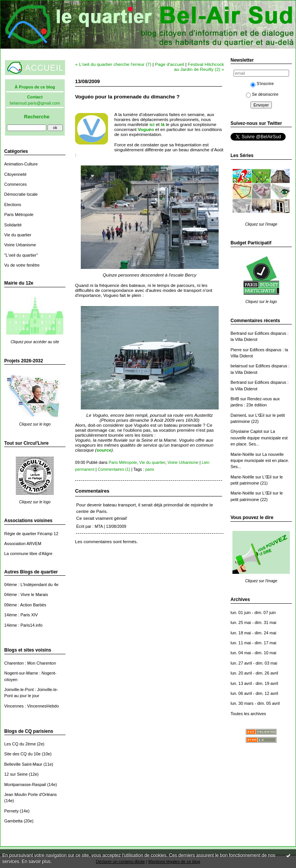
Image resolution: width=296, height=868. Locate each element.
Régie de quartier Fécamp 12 (31, 534)
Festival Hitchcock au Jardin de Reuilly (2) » (199, 67)
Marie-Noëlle (242, 454)
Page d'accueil (170, 64)
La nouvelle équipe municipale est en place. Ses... (259, 438)
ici (152, 124)
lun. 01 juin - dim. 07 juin (253, 613)
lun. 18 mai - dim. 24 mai (253, 633)
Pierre (236, 350)
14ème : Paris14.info (23, 625)
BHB (235, 399)
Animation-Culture (21, 164)
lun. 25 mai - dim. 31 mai (253, 622)
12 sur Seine (16, 774)
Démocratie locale (21, 194)
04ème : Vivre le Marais (26, 594)
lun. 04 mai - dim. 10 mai (253, 653)
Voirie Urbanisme (20, 245)
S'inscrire (262, 84)
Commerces (16, 184)
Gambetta (13, 821)
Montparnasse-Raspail (25, 784)
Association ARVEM (23, 544)
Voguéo (146, 129)
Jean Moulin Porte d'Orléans (30, 794)
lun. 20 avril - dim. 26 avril (254, 673)
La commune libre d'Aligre (28, 554)
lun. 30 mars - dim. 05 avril (255, 703)
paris (150, 469)
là (163, 124)
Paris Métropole (19, 215)
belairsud (239, 366)
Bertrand (239, 333)
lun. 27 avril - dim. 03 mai (254, 663)
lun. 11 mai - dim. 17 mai (253, 643)
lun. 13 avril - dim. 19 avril (254, 683)
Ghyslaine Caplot (246, 431)
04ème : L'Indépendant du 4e (31, 585)
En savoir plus (36, 861)
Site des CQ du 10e (22, 754)
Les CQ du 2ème (20, 744)
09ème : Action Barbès (25, 605)
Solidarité (13, 225)
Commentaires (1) (114, 469)
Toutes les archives (248, 714)
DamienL (239, 415)
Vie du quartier (18, 235)
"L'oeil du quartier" (21, 255)
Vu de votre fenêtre (22, 265)
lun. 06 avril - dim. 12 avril (254, 693)
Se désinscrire (262, 94)
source (104, 450)
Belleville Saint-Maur (23, 764)
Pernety (11, 811)
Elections (13, 205)
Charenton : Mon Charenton (30, 663)
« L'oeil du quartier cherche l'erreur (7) (113, 64)
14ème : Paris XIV (21, 615)
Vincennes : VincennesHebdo (32, 706)
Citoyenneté (15, 174)
